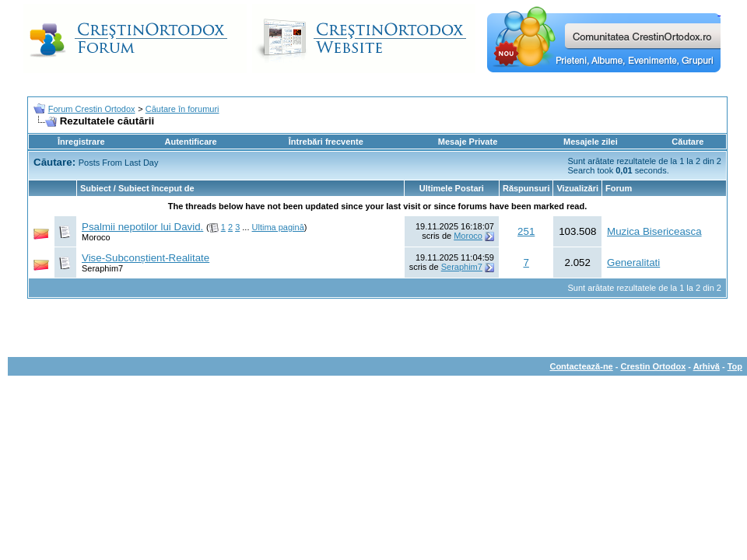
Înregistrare (81, 142)
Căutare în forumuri (182, 109)
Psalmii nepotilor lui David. (142, 227)
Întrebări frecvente (326, 142)
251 (526, 231)
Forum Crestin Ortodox (92, 109)
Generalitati (633, 262)
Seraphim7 (102, 268)
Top (735, 366)
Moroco (96, 237)
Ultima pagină (278, 227)
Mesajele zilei (591, 142)
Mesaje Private (468, 142)
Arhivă (707, 366)
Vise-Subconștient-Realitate (146, 258)
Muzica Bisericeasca (654, 231)
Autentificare (190, 142)
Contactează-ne (581, 366)
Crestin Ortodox (654, 366)
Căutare (687, 142)
